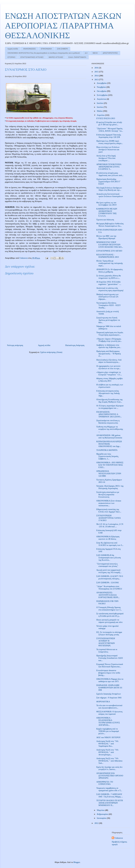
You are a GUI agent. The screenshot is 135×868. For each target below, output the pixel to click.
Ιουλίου (100, 103)
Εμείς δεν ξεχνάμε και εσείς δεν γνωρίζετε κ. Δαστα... (109, 768)
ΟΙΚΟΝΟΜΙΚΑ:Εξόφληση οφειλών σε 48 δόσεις (108, 538)
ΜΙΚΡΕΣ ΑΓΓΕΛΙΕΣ (56, 57)
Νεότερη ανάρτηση (15, 345)
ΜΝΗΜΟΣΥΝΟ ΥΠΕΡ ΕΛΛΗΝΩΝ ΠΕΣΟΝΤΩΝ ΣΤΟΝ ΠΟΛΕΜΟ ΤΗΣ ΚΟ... (110, 245)
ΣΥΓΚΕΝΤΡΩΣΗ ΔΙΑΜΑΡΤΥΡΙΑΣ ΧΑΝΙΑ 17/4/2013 (108, 518)
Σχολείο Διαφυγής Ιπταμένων (109, 694)
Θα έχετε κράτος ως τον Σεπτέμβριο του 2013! (107, 204)
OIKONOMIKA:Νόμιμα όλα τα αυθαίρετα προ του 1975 (110, 680)
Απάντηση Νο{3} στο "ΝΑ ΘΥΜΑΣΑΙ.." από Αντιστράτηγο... (107, 752)
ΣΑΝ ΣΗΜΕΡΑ (63, 49)
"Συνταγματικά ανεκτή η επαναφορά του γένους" (107, 565)
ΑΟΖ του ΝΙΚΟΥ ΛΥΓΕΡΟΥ (108, 737)
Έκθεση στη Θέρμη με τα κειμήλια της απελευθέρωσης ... (110, 429)
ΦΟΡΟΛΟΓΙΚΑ (103, 702)
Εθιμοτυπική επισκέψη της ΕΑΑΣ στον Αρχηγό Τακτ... (109, 511)
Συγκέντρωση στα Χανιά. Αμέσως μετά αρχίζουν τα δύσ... (108, 320)
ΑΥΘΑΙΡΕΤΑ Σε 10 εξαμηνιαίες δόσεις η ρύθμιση (110, 271)
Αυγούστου (102, 99)
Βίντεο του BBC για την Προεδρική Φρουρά (106, 237)
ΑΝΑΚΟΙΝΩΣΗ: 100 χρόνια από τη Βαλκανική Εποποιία (109, 437)
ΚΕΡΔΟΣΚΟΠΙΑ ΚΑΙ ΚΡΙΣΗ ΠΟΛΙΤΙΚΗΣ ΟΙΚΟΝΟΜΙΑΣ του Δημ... (109, 444)
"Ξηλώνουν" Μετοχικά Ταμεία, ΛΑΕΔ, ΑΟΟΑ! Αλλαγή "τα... (110, 130)
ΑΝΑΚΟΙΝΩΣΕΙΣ (29, 49)
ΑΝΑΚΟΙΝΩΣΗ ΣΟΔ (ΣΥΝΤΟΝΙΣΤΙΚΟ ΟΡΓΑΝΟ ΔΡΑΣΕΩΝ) (110, 776)
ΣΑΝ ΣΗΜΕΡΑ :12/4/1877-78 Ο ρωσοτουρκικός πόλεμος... (110, 577)
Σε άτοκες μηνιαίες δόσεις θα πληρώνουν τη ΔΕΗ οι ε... (109, 277)
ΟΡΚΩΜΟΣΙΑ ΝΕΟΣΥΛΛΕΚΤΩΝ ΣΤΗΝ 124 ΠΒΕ (109, 474)
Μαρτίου (101, 810)
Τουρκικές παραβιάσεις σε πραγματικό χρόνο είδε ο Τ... (109, 789)
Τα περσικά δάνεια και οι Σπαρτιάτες (107, 651)
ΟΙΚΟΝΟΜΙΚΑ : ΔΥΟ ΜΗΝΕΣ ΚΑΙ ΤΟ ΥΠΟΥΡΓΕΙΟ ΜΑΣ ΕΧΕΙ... (110, 465)
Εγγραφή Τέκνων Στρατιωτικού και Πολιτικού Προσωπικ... (110, 665)
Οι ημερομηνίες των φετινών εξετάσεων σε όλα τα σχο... (108, 367)
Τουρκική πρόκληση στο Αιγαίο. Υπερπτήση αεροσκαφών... (110, 334)
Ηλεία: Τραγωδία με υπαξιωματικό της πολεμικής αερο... (110, 263)
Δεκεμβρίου (102, 83)
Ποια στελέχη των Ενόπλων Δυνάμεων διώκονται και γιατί (108, 150)
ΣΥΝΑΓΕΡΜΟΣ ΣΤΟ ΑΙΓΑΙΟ (109, 251)
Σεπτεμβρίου (102, 95)
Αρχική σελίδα (13, 49)
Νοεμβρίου (102, 87)
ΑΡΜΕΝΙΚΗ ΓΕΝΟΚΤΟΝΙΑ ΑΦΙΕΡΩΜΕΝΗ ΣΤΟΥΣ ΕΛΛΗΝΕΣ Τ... (109, 167)
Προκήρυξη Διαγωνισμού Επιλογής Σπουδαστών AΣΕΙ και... (110, 658)
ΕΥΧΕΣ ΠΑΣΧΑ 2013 (106, 118)
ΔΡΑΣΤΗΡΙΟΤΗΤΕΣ (110, 53)
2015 (97, 72)
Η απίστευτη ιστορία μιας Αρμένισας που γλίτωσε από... (110, 174)
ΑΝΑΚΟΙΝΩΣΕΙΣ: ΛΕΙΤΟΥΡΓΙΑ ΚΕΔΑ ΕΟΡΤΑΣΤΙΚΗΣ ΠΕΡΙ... (108, 595)
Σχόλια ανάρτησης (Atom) (51, 352)
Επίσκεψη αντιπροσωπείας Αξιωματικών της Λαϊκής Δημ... (108, 393)
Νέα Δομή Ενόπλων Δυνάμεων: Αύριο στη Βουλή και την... (109, 189)
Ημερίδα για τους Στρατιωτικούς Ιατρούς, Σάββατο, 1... (108, 456)
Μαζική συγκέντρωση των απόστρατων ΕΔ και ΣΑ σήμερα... (107, 297)
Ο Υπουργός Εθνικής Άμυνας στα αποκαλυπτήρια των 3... (109, 609)
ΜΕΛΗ (95, 53)
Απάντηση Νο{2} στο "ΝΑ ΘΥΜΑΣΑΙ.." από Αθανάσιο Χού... (109, 761)
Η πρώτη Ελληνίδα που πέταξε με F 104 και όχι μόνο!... (109, 124)
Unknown (119, 838)
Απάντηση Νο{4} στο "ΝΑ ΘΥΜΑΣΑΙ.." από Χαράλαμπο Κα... (107, 744)
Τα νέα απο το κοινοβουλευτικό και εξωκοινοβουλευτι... (109, 707)
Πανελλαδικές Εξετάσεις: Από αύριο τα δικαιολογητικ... (109, 361)
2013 (97, 80)
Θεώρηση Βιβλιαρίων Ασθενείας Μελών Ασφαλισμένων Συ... (110, 225)
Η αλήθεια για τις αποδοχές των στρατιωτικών (110, 386)
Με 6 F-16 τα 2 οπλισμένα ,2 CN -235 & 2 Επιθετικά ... (110, 525)
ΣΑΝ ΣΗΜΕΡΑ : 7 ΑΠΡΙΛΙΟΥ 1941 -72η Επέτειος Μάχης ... (110, 796)
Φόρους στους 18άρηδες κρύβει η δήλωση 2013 (110, 380)
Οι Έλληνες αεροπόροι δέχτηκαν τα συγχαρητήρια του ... (110, 407)
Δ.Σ (86, 53)
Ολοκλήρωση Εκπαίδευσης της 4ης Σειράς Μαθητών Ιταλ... (109, 401)
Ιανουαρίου (102, 818)
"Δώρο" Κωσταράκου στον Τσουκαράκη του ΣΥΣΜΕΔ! (109, 588)
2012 (97, 823)
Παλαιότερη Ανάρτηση (75, 345)
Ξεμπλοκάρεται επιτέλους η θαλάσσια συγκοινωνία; (108, 422)
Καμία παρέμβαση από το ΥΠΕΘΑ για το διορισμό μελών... (108, 731)
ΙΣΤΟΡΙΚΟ (11, 57)
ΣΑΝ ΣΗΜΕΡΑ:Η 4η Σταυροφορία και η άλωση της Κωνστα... (108, 558)
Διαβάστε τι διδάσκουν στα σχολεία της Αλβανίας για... (109, 346)
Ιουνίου (100, 107)
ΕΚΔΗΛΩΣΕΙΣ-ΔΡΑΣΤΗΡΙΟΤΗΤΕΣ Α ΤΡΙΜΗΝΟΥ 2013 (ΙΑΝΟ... (109, 414)
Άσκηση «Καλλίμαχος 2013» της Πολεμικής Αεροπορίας (110, 487)
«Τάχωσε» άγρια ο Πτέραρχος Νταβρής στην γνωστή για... (109, 340)
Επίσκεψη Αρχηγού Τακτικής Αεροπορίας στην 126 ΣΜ (109, 136)
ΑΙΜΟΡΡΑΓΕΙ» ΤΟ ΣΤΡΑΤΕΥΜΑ (105, 783)
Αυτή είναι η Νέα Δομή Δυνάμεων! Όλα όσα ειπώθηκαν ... (106, 158)
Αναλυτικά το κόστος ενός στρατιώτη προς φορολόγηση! (110, 289)
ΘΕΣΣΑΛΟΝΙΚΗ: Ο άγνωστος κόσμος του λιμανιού (109, 713)
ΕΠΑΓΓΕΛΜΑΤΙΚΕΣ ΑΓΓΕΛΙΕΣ (32, 57)
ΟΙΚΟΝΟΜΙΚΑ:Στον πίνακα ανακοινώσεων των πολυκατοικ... (109, 503)
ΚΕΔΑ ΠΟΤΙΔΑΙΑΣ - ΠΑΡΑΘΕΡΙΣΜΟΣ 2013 (108, 256)
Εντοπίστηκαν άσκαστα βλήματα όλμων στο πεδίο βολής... (108, 673)
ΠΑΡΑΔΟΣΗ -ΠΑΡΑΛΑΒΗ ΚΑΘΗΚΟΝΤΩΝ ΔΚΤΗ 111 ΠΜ (109, 688)
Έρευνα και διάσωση (105, 220)
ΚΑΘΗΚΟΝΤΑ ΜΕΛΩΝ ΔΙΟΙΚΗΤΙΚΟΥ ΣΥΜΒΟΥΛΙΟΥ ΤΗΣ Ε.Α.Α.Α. (107, 212)
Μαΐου (100, 111)
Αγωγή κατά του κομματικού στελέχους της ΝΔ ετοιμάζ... (109, 571)
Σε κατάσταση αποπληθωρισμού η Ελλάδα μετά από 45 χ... (110, 615)
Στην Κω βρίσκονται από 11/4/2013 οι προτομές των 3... (110, 544)
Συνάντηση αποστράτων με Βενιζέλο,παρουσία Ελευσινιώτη (108, 495)
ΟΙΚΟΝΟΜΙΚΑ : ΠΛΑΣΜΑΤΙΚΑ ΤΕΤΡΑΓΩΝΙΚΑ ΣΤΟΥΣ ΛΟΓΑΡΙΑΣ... (108, 721)
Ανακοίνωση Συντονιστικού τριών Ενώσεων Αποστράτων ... (110, 196)
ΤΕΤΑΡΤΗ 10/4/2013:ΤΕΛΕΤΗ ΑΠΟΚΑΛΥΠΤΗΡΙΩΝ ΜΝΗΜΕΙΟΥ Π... (110, 803)
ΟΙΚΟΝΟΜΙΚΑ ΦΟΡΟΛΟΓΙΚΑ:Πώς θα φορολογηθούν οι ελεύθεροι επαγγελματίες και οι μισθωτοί (44, 53)
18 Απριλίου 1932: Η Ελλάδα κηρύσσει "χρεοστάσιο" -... (109, 283)
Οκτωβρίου (102, 91)
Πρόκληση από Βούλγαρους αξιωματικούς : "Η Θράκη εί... (108, 354)
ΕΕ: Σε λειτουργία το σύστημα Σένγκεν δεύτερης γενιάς (109, 633)
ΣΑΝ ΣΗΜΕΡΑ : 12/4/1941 (108, 583)
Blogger (77, 862)
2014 (97, 76)
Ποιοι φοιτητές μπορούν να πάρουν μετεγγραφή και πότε (109, 621)
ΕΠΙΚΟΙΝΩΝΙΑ (46, 49)
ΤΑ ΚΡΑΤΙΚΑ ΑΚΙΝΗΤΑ (107, 450)
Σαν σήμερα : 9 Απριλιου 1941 (109, 698)
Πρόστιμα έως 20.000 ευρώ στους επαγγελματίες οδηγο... (110, 142)
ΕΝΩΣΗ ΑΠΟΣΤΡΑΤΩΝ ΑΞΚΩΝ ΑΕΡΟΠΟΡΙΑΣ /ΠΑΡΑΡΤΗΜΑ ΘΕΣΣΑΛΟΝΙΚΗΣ (63, 26)
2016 (97, 68)
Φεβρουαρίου (103, 814)
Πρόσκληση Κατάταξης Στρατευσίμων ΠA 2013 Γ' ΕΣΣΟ (108, 182)
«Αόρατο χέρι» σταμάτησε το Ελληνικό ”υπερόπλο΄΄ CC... (109, 373)
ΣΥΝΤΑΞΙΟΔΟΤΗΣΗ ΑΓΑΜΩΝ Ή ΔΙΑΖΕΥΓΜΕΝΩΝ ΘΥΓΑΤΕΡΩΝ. (106, 642)
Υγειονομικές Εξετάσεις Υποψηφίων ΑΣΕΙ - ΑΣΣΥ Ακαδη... (108, 305)
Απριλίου (101, 115)
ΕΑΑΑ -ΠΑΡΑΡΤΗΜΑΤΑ (77, 57)
